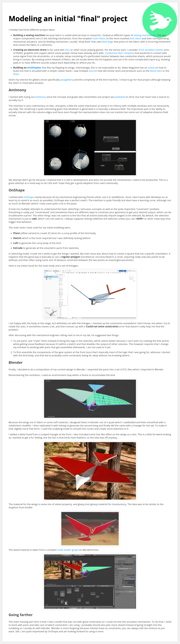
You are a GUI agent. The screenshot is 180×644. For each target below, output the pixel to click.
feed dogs (108, 42)
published (120, 97)
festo (16, 74)
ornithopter (34, 68)
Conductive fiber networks (120, 53)
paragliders (66, 80)
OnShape (29, 197)
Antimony (41, 97)
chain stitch (99, 38)
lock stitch (136, 38)
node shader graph (68, 550)
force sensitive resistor (151, 50)
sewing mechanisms (145, 35)
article (151, 68)
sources (93, 71)
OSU (67, 50)
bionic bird (156, 71)
